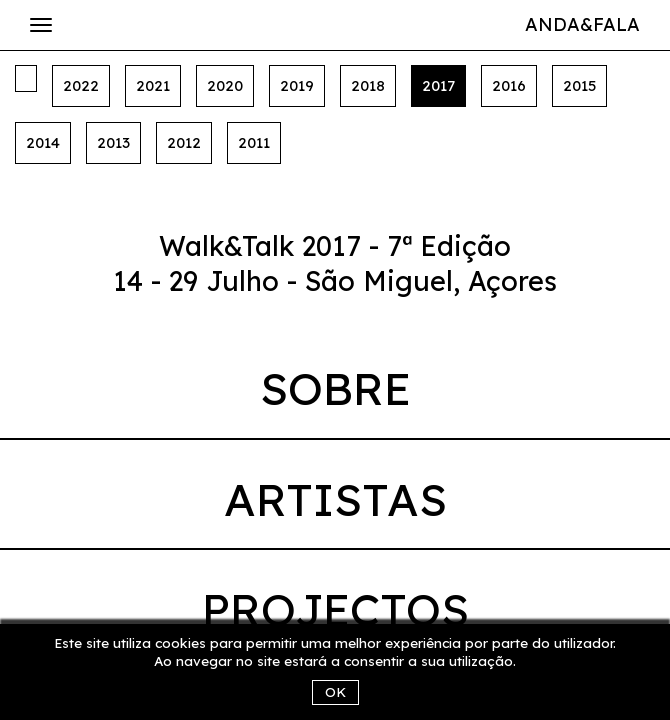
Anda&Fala (582, 24)
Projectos (335, 609)
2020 (225, 85)
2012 (184, 142)
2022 (81, 85)
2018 (368, 85)
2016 (509, 85)
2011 (254, 142)
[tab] (335, 393)
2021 (153, 85)
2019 (297, 85)
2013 (113, 142)
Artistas (335, 499)
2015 (579, 85)
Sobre (335, 388)
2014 (43, 142)
